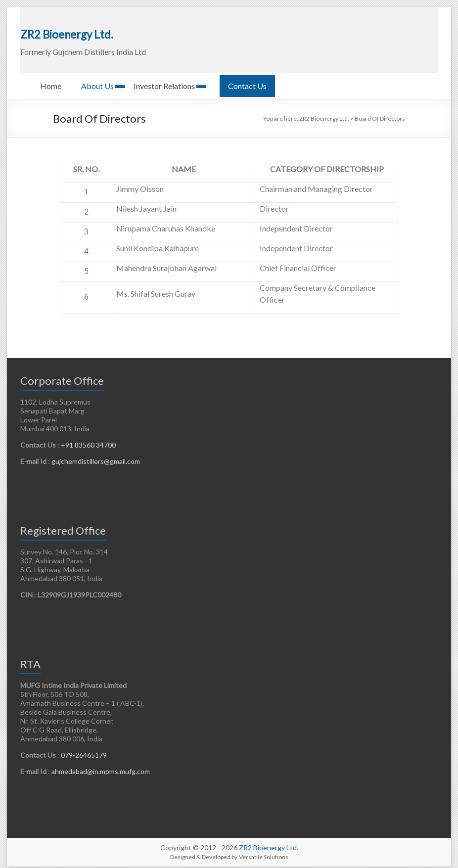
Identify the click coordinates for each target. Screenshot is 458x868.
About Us (97, 80)
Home (51, 80)
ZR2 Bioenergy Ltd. (63, 29)
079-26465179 (84, 749)
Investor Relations (164, 80)
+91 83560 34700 (88, 439)
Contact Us (247, 80)
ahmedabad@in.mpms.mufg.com (101, 765)
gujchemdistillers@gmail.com (95, 455)
